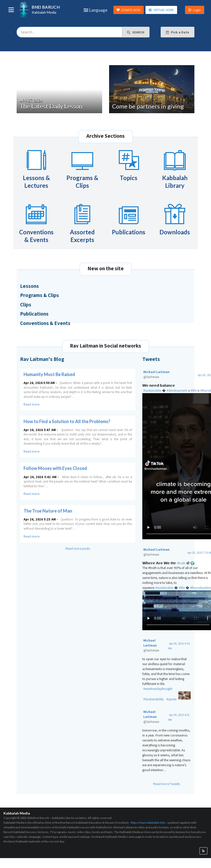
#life (194, 390)
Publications (129, 219)
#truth (181, 563)
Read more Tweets (167, 784)
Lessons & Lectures (36, 168)
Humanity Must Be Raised (49, 374)
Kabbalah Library (175, 168)
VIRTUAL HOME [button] (161, 10)
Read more (31, 404)
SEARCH (136, 32)
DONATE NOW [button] (128, 10)
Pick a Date (177, 32)
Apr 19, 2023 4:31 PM (179, 717)
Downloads (175, 219)
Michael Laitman (169, 375)
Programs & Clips (82, 168)
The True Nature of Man (48, 511)
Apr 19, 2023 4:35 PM (179, 646)
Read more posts (78, 548)
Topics (129, 164)
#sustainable (152, 390)
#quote (171, 699)
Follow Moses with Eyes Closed (55, 468)
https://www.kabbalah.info (148, 823)
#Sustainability (153, 699)
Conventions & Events (36, 223)
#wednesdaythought (158, 689)
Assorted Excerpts (82, 223)
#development (177, 390)
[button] (203, 851)
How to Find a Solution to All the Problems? (67, 421)
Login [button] (194, 10)
